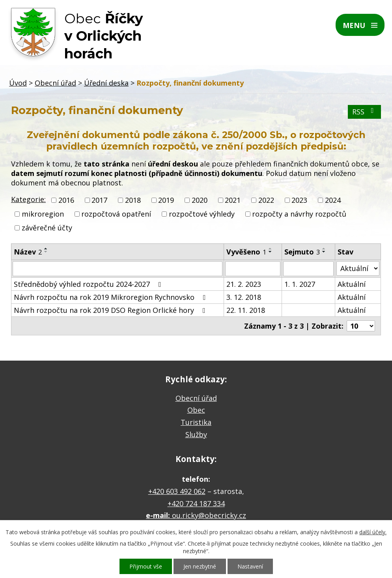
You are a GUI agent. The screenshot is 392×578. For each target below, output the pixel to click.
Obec (196, 410)
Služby (196, 434)
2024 (333, 200)
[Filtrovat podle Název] (118, 269)
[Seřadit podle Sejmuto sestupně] (324, 252)
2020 (200, 200)
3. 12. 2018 (244, 297)
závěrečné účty (47, 228)
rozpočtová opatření (116, 214)
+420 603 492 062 (177, 491)
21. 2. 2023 (244, 284)
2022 (266, 200)
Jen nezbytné (200, 566)
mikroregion (43, 214)
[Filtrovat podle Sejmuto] (308, 269)
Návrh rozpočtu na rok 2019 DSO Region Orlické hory (111, 310)
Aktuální (352, 284)
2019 (166, 200)
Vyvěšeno (246, 252)
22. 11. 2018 (246, 310)
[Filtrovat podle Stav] (358, 268)
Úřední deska (106, 83)
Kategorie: (28, 199)
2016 (66, 200)
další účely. (373, 532)
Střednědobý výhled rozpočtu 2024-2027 (89, 284)
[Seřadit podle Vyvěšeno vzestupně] (271, 249)
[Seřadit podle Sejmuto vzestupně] (324, 249)
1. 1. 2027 (300, 284)
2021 (233, 200)
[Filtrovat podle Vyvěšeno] (253, 269)
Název (28, 252)
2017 (99, 200)
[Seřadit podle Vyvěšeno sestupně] (271, 252)
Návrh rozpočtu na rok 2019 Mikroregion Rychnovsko (111, 297)
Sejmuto (302, 252)
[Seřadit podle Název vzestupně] (46, 249)
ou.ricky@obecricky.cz (209, 515)
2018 (133, 200)
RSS (365, 112)
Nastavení (250, 566)
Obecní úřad (55, 83)
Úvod (18, 83)
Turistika (196, 422)
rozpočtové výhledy (202, 214)
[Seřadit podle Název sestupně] (46, 252)
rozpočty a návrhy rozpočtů (299, 214)
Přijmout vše (146, 566)
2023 (299, 200)
